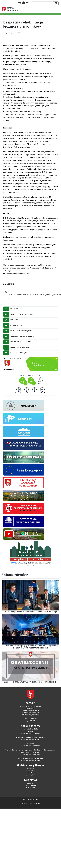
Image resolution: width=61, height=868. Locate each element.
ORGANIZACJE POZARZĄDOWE (18, 331)
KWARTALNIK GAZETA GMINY (17, 342)
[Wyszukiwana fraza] (42, 3)
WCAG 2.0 (37, 804)
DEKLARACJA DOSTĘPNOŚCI (17, 353)
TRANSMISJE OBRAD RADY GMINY (19, 336)
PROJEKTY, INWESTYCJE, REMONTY (19, 314)
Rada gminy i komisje (30, 785)
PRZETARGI (11, 320)
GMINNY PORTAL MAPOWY (16, 347)
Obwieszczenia (30, 787)
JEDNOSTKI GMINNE (14, 325)
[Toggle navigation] (54, 9)
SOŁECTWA (11, 309)
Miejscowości (30, 783)
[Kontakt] (27, 3)
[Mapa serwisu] (23, 3)
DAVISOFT (30, 804)
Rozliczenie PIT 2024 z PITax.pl (18, 562)
